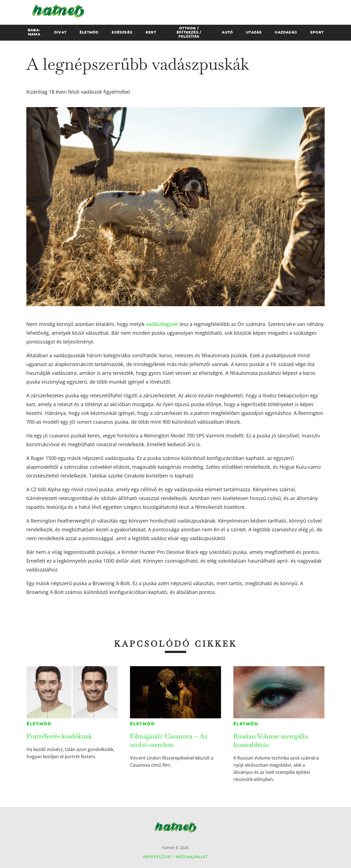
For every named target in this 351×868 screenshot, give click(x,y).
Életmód (39, 724)
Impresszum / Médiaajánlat (175, 857)
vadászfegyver (162, 324)
